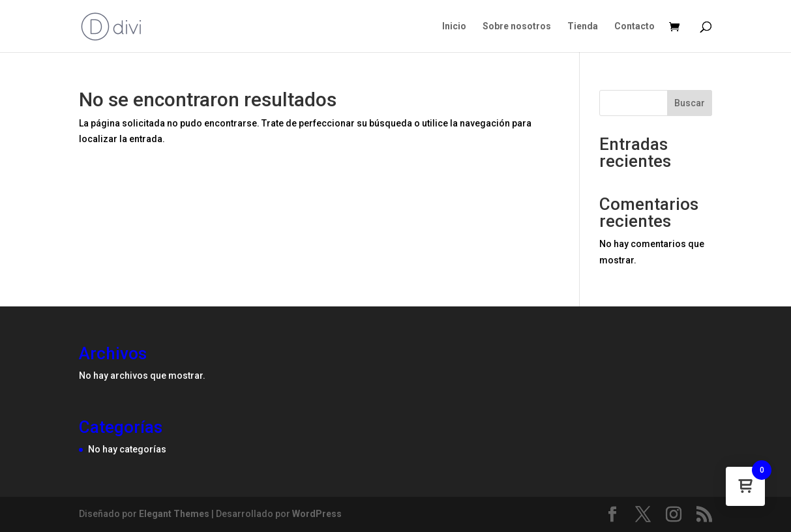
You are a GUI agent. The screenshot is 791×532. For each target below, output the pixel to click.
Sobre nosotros (517, 26)
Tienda (583, 26)
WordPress (317, 514)
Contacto (634, 26)
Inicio (454, 26)
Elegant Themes (174, 514)
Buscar (690, 103)
